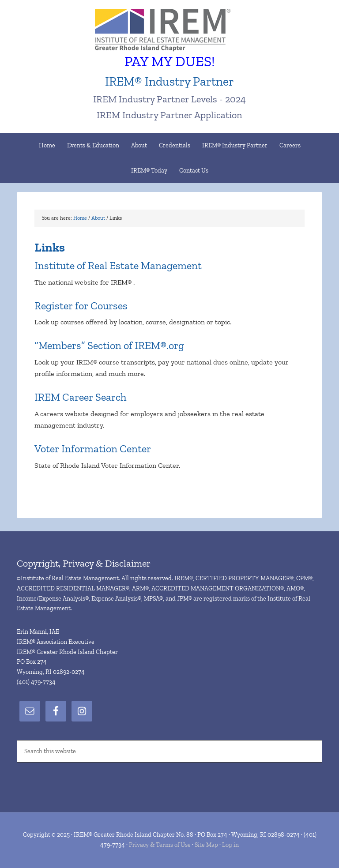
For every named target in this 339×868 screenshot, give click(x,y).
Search (110, 397)
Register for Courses (81, 306)
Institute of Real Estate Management (118, 265)
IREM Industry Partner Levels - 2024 (169, 99)
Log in (230, 845)
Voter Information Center (93, 449)
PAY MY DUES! (170, 61)
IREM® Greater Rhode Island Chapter (169, 31)
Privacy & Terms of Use (160, 845)
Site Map (206, 845)
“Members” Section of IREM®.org (109, 345)
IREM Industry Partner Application (169, 115)
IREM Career (64, 397)
